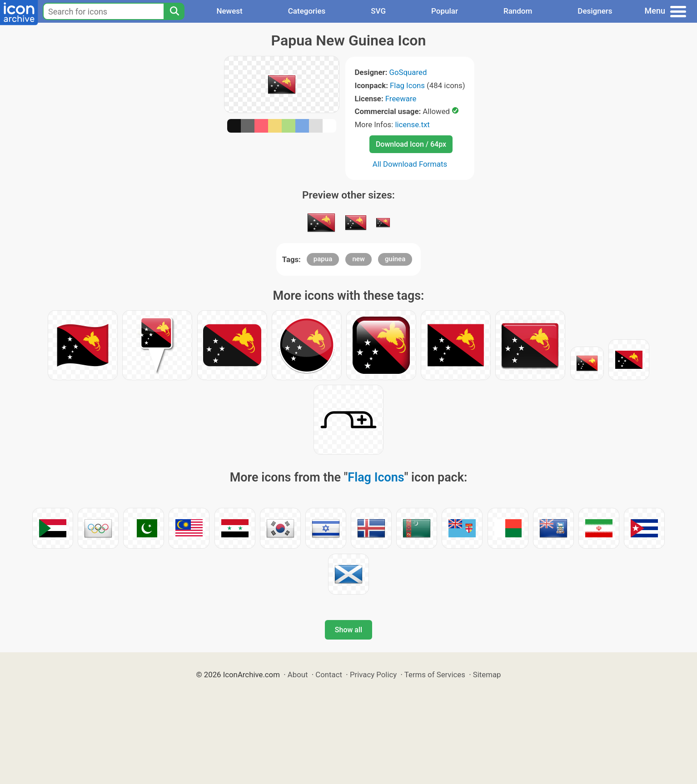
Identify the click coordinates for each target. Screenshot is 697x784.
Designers (595, 11)
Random (518, 11)
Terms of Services (435, 675)
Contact (329, 675)
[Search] (174, 11)
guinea (395, 259)
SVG (378, 11)
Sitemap (487, 675)
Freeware (401, 99)
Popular (445, 11)
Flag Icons (407, 85)
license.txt (412, 124)
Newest (229, 11)
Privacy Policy (373, 675)
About (298, 675)
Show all (348, 630)
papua (323, 259)
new (358, 259)
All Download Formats (410, 164)
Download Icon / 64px (411, 144)
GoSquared (408, 72)
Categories (307, 11)
